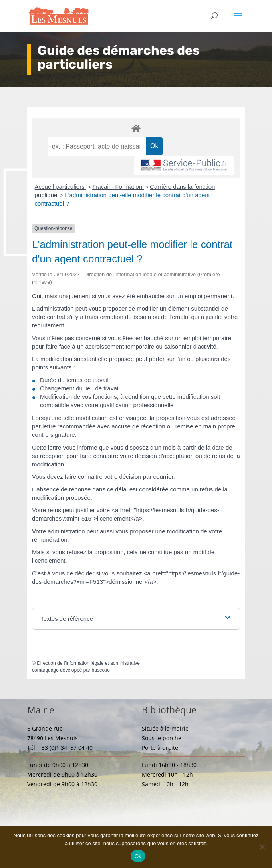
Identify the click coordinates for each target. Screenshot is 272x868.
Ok (138, 856)
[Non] (262, 847)
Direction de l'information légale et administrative (88, 663)
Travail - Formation (118, 187)
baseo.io (101, 670)
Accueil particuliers (61, 187)
